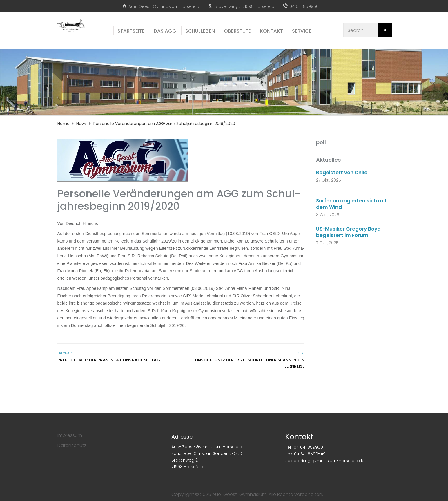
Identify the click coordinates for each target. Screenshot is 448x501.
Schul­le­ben (200, 31)
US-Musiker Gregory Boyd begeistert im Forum (348, 232)
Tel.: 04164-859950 (304, 447)
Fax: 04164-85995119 (305, 454)
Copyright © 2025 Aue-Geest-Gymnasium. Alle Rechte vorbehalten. (247, 494)
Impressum (70, 435)
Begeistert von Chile (342, 173)
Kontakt (299, 437)
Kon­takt (271, 31)
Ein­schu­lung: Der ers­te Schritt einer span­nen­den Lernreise (250, 363)
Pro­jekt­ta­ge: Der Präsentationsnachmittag (109, 360)
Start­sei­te (131, 31)
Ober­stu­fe (237, 31)
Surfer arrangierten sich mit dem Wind (351, 204)
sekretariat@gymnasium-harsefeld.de (325, 461)
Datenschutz (72, 445)
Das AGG (165, 31)
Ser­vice (302, 31)
